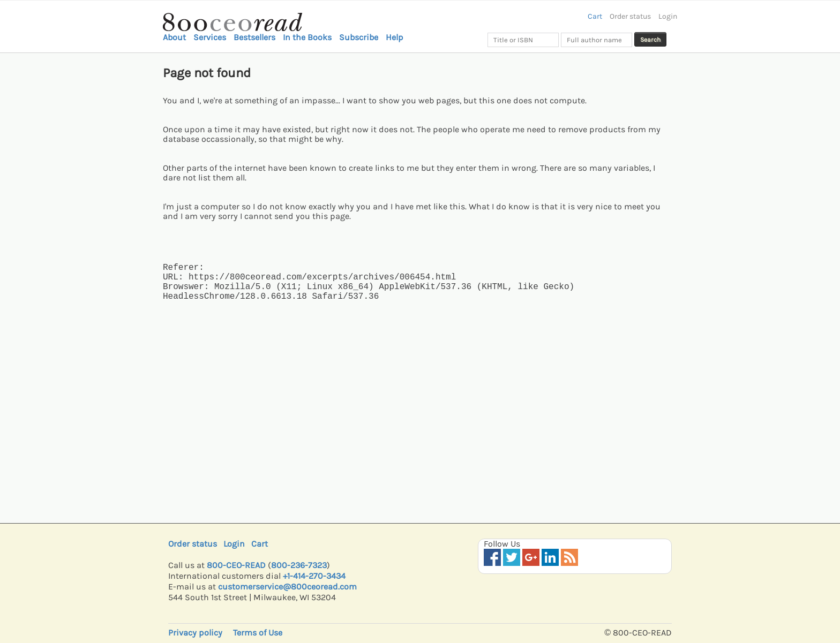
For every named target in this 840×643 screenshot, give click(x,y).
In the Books (307, 37)
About (174, 37)
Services (210, 37)
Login (668, 16)
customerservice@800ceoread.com (287, 587)
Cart (595, 16)
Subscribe (359, 37)
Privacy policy (195, 633)
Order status (630, 16)
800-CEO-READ (236, 565)
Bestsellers (254, 37)
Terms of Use (258, 633)
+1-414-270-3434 (314, 576)
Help (395, 37)
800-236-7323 (299, 565)
